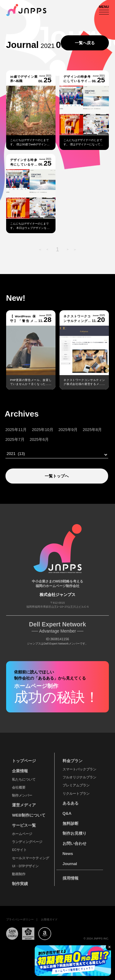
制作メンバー (22, 795)
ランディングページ (27, 842)
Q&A (67, 813)
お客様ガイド (49, 919)
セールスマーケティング (31, 858)
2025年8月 (83, 430)
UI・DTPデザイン (25, 866)
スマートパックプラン (79, 769)
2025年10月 (33, 430)
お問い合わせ (75, 843)
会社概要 (19, 787)
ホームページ (22, 834)
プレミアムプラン (76, 785)
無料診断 (71, 823)
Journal (70, 864)
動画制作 (19, 874)
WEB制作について (29, 815)
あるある (71, 803)
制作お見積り (75, 833)
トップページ (24, 761)
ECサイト (19, 850)
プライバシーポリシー (20, 919)
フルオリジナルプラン (79, 777)
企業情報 (20, 771)
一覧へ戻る (85, 43)
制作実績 (20, 884)
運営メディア (24, 805)
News (68, 854)
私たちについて (24, 779)
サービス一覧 (24, 825)
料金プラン (73, 761)
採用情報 (71, 878)
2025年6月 (30, 439)
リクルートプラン (76, 794)
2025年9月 (59, 430)
